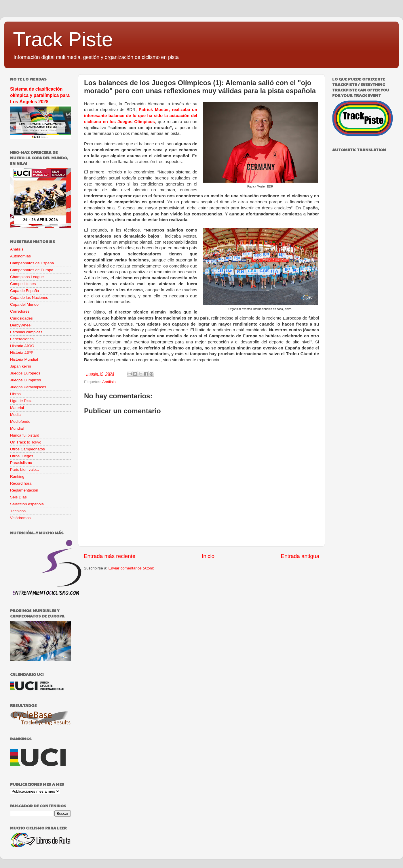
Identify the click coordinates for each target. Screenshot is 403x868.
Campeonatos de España (32, 263)
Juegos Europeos (25, 373)
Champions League (27, 277)
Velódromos (20, 518)
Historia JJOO (22, 346)
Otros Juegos (22, 456)
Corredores (20, 311)
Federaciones (22, 339)
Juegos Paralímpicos (28, 387)
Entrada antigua (300, 556)
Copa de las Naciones (29, 298)
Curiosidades (21, 318)
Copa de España (25, 291)
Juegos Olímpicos (25, 380)
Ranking (17, 476)
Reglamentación (24, 490)
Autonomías (20, 256)
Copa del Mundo (24, 304)
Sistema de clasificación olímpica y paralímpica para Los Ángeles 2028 (40, 95)
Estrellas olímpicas (26, 332)
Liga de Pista (21, 401)
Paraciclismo (21, 463)
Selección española (27, 504)
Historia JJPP (22, 352)
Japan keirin (21, 366)
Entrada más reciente (110, 556)
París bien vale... (25, 470)
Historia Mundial (24, 359)
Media (15, 415)
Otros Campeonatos (27, 449)
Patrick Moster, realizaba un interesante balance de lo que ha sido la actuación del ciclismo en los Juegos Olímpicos (141, 116)
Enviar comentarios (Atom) (132, 568)
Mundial (17, 428)
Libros (15, 394)
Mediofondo (20, 421)
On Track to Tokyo (26, 442)
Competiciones (23, 284)
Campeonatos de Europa (32, 270)
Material (17, 408)
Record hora (21, 483)
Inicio (208, 556)
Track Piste (63, 39)
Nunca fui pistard (25, 435)
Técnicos (18, 511)
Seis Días (18, 497)
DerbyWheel (21, 325)
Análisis (109, 382)
